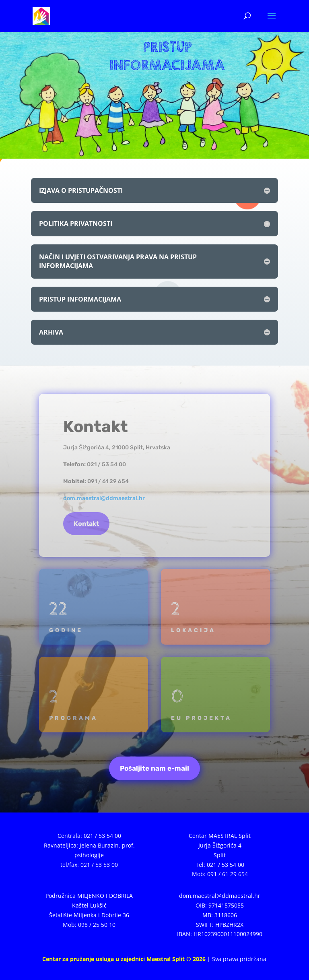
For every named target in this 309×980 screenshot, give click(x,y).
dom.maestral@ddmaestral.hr (104, 498)
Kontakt (86, 524)
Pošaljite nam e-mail (154, 768)
